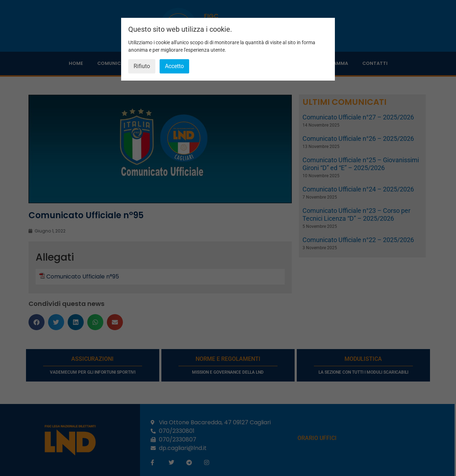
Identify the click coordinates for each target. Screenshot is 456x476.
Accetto (174, 66)
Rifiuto (142, 66)
